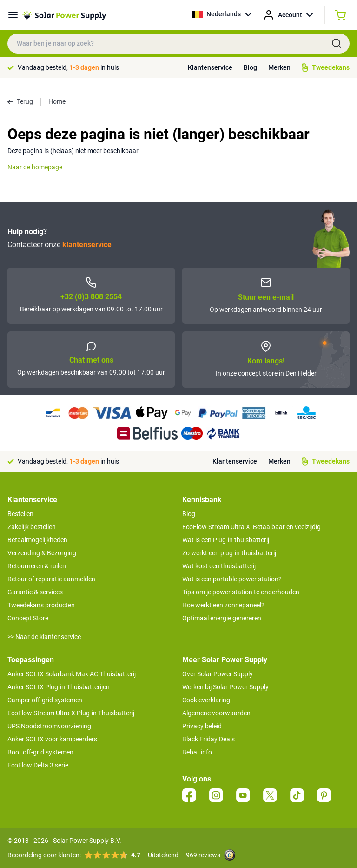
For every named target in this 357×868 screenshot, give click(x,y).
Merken (279, 67)
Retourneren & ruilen (37, 566)
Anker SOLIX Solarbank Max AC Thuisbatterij (72, 674)
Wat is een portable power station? (232, 579)
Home (57, 101)
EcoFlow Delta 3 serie (38, 765)
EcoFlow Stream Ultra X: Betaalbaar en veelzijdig (251, 527)
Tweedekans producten (41, 605)
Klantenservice (210, 67)
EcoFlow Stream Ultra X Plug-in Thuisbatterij (71, 713)
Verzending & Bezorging (42, 553)
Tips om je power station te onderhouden (241, 592)
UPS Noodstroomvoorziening (49, 726)
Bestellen (20, 514)
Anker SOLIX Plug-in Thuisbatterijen (59, 687)
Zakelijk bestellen (32, 527)
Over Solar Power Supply (218, 674)
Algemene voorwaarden (216, 713)
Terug (20, 101)
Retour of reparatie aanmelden (51, 579)
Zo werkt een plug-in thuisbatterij (229, 553)
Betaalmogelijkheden (37, 540)
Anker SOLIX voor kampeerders (52, 739)
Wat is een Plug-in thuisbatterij (226, 540)
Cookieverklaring (206, 700)
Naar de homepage (35, 167)
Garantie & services (35, 592)
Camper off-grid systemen (45, 700)
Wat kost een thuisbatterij (219, 566)
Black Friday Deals (208, 739)
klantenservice (87, 245)
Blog (250, 67)
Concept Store (28, 618)
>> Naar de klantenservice (44, 637)
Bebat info (197, 752)
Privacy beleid (202, 726)
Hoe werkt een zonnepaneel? (223, 605)
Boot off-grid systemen (40, 752)
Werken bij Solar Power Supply (225, 687)
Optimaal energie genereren (222, 618)
